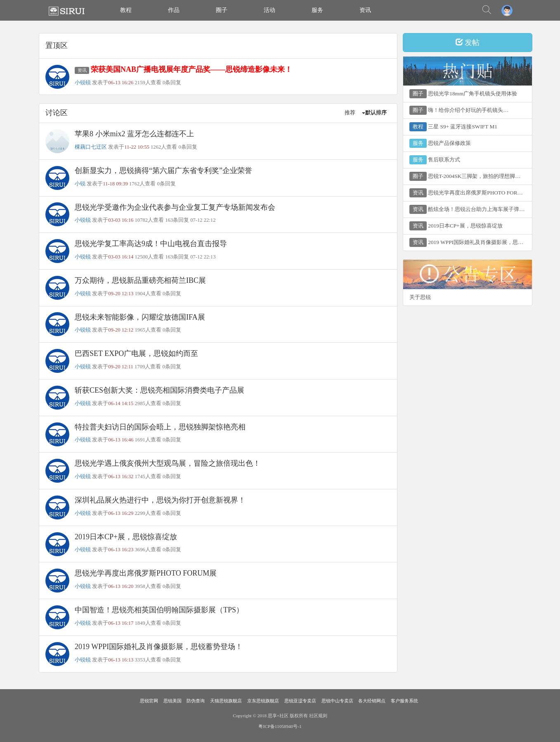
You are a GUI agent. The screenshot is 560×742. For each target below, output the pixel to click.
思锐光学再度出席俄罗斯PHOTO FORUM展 (146, 573)
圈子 (222, 10)
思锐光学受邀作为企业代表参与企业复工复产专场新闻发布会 (175, 207)
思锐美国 (172, 701)
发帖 (468, 42)
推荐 (350, 113)
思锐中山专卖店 (337, 701)
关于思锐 (420, 297)
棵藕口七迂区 (91, 147)
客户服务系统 (404, 701)
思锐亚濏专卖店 (300, 701)
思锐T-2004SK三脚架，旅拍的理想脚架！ (468, 176)
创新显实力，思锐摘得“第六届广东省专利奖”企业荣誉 (163, 171)
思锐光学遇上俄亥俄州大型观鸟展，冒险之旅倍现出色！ (168, 463)
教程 (126, 10)
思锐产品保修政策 (440, 143)
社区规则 (318, 716)
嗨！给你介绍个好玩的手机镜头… (459, 110)
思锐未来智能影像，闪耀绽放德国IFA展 (140, 317)
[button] (507, 10)
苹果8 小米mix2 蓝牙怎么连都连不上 (134, 134)
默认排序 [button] (374, 113)
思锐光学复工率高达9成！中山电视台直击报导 (151, 244)
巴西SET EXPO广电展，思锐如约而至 (136, 353)
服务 (317, 10)
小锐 (80, 184)
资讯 (365, 10)
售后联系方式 (435, 160)
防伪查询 (196, 701)
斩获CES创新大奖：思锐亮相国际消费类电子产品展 (159, 390)
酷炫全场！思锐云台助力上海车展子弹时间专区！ (471, 209)
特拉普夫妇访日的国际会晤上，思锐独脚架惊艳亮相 (160, 427)
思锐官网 (149, 701)
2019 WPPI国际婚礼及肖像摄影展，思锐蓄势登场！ (159, 647)
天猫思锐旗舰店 (226, 701)
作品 (174, 10)
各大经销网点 (372, 701)
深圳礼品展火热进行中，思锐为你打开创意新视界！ (160, 500)
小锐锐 (83, 83)
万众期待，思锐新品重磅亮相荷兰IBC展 (140, 280)
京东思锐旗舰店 (263, 701)
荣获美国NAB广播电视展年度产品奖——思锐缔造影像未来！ (191, 69)
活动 (269, 10)
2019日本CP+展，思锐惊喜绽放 (126, 537)
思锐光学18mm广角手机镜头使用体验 (463, 94)
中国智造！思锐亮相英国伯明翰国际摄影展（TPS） (159, 610)
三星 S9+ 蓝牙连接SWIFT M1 (453, 127)
